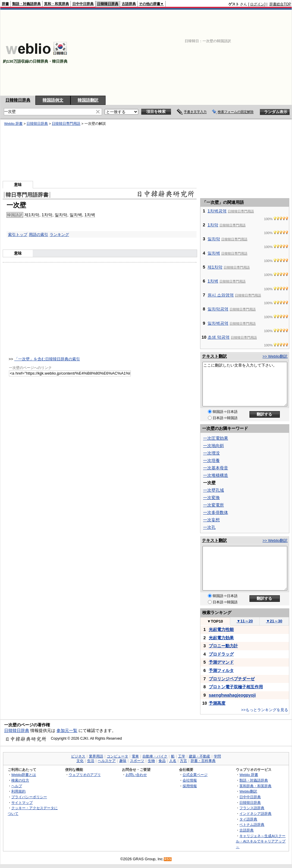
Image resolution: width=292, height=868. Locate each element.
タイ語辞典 (248, 819)
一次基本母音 (216, 468)
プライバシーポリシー (29, 797)
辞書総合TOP (280, 4)
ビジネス (78, 756)
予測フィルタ (221, 670)
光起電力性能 (221, 629)
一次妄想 (211, 520)
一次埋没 (211, 453)
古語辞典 (129, 4)
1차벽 (90, 215)
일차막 (61, 215)
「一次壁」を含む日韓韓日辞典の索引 (47, 359)
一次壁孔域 (213, 490)
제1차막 (32, 215)
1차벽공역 (217, 211)
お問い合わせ (136, 775)
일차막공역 (218, 309)
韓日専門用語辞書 (27, 195)
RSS (168, 859)
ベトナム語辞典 (252, 824)
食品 (162, 761)
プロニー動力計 (223, 646)
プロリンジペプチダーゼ (232, 679)
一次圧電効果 (216, 438)
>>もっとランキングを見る (265, 710)
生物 (151, 761)
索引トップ (18, 235)
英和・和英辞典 (56, 4)
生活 (91, 761)
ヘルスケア (107, 761)
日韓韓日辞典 (108, 4)
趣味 (123, 761)
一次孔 (209, 527)
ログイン (257, 4)
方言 (183, 761)
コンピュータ (117, 756)
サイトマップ (22, 802)
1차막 (47, 215)
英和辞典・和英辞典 (255, 786)
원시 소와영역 (221, 295)
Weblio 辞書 (13, 124)
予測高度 (217, 703)
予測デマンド (221, 662)
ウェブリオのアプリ (85, 775)
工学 (182, 756)
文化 (80, 761)
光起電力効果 (221, 638)
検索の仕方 (20, 780)
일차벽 (76, 215)
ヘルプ (17, 786)
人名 (173, 761)
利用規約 (18, 791)
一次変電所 (213, 505)
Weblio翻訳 (248, 791)
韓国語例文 (53, 100)
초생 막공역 (219, 337)
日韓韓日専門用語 (66, 124)
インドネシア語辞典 (255, 813)
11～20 (245, 621)
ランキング (59, 235)
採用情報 (190, 786)
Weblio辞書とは (24, 775)
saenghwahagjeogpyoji (232, 695)
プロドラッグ (221, 654)
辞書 (5, 4)
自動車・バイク (155, 756)
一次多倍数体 (216, 512)
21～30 (274, 621)
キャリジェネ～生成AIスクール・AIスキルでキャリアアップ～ (261, 841)
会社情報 (190, 780)
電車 (135, 756)
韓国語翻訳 (88, 100)
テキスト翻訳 (214, 356)
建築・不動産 (200, 756)
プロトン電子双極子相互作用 (236, 687)
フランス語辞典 (252, 808)
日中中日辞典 (83, 4)
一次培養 (211, 460)
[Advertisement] (214, 53)
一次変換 (211, 498)
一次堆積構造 (216, 475)
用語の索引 (39, 235)
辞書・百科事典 (203, 761)
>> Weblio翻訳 (275, 356)
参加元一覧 (67, 730)
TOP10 (215, 621)
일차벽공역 (218, 323)
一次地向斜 (213, 446)
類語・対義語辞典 (26, 4)
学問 (217, 756)
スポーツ (137, 761)
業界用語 (96, 756)
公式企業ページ (195, 775)
